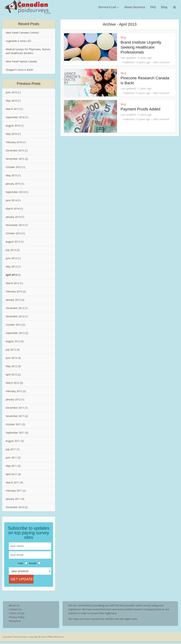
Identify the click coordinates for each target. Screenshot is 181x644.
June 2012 (11, 358)
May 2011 (11, 466)
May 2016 (11, 134)
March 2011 (12, 482)
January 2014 (13, 217)
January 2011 (13, 499)
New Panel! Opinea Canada (21, 61)
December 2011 (15, 408)
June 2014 (11, 200)
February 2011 (14, 491)
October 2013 (14, 233)
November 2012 (15, 316)
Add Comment (161, 62)
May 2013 (11, 267)
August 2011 (13, 441)
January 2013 (13, 300)
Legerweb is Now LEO (18, 41)
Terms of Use (17, 616)
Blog (164, 7)
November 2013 (15, 225)
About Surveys (135, 7)
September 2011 (15, 433)
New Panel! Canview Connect (22, 33)
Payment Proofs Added (140, 109)
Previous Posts (29, 84)
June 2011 (11, 458)
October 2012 (14, 325)
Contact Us (15, 612)
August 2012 (13, 341)
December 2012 (15, 308)
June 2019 (11, 92)
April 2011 (11, 474)
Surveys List (107, 7)
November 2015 (15, 159)
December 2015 (15, 150)
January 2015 (13, 184)
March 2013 (12, 283)
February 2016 (14, 142)
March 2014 (12, 209)
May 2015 (11, 175)
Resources (15, 623)
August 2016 (13, 126)
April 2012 (11, 374)
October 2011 (14, 424)
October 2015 (14, 167)
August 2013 (13, 242)
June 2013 (11, 258)
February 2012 (14, 391)
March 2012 (12, 383)
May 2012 (11, 366)
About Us (14, 608)
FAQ (153, 7)
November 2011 (15, 416)
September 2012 (15, 333)
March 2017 (12, 109)
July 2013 (11, 250)
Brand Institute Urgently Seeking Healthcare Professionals (141, 47)
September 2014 (15, 192)
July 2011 (11, 449)
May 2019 (11, 101)
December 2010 (15, 507)
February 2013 (14, 291)
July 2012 (11, 350)
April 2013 (11, 275)
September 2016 (15, 117)
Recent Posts (29, 24)
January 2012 (13, 399)
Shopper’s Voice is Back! (19, 70)
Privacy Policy (17, 620)
